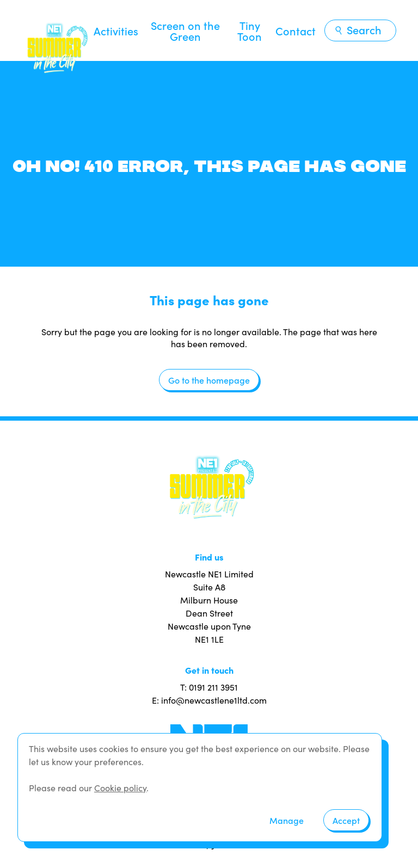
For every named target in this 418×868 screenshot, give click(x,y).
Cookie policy (120, 788)
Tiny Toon (250, 30)
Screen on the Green (185, 30)
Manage (287, 820)
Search (358, 29)
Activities (116, 30)
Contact (296, 30)
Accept (346, 820)
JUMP (223, 844)
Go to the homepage (209, 380)
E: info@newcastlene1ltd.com (209, 700)
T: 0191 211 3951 (209, 687)
